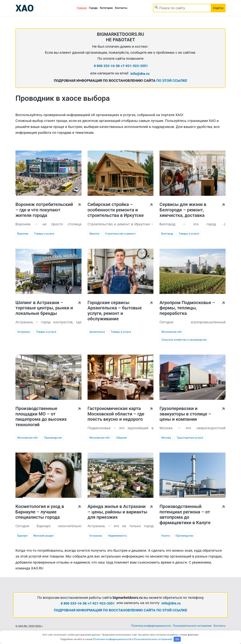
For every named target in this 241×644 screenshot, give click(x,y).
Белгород (167, 234)
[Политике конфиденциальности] (112, 639)
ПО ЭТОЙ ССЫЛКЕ (172, 81)
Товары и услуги (44, 234)
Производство (53, 438)
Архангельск (97, 332)
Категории (106, 8)
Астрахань (24, 332)
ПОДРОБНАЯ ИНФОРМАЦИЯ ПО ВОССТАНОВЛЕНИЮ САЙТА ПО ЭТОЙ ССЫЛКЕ (120, 610)
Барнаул (22, 536)
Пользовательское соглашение (192, 626)
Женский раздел (43, 536)
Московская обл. (172, 332)
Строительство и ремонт (120, 234)
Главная (82, 8)
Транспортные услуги (190, 438)
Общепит (122, 438)
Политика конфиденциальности (151, 626)
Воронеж (23, 234)
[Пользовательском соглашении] (153, 639)
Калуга (166, 536)
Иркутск (94, 234)
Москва (166, 438)
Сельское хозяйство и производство (184, 340)
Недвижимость (118, 536)
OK (177, 639)
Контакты (121, 8)
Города (93, 8)
